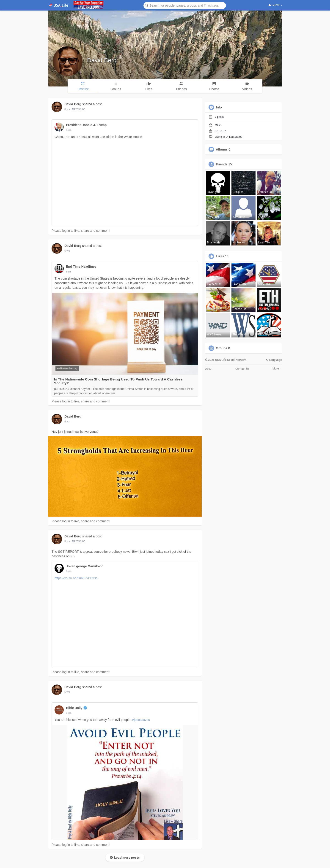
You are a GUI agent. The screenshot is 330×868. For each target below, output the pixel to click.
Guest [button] (276, 5)
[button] (185, 5)
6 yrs (67, 109)
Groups (222, 348)
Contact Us (242, 369)
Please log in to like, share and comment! (81, 231)
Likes (220, 256)
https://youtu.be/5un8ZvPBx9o (76, 578)
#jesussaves (141, 720)
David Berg (102, 60)
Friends (222, 164)
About (209, 369)
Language (274, 360)
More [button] (277, 369)
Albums (222, 149)
